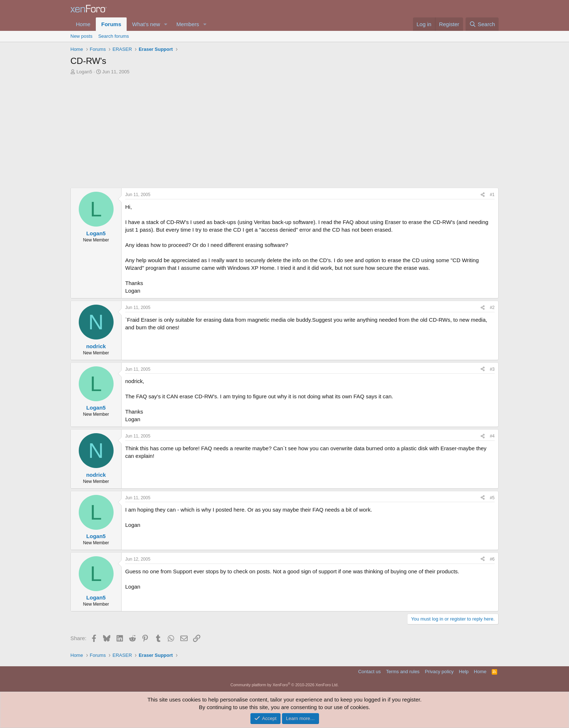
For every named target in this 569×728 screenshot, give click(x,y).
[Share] (483, 195)
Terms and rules (403, 672)
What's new (146, 24)
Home (83, 24)
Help (464, 672)
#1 (492, 195)
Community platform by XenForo (284, 685)
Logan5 (84, 72)
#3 (492, 369)
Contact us (369, 672)
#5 (492, 498)
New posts (81, 36)
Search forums (114, 36)
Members (188, 24)
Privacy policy (439, 672)
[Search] (482, 24)
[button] (166, 24)
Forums (111, 24)
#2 (492, 308)
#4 (492, 436)
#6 (492, 559)
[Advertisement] (284, 133)
